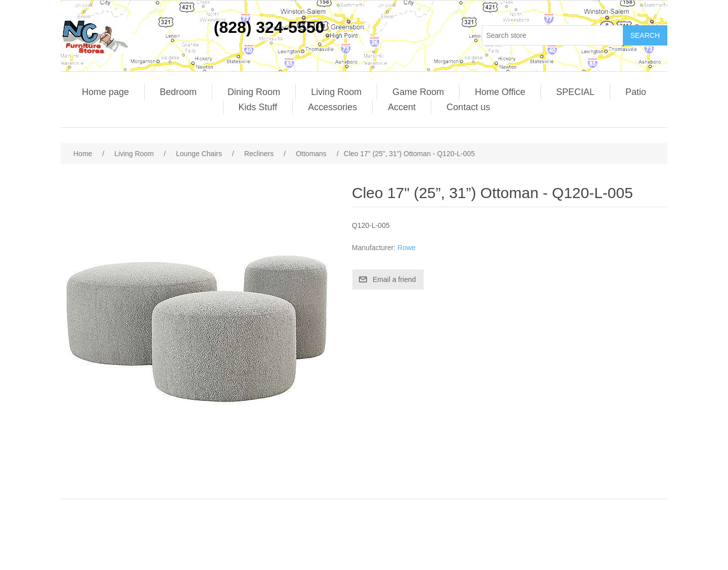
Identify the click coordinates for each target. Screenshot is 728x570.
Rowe (406, 248)
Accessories (332, 107)
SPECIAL (575, 92)
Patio (636, 92)
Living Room (336, 92)
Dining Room (254, 92)
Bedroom (178, 92)
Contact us (468, 107)
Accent (402, 107)
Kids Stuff (258, 107)
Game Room (418, 92)
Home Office (500, 92)
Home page (105, 92)
